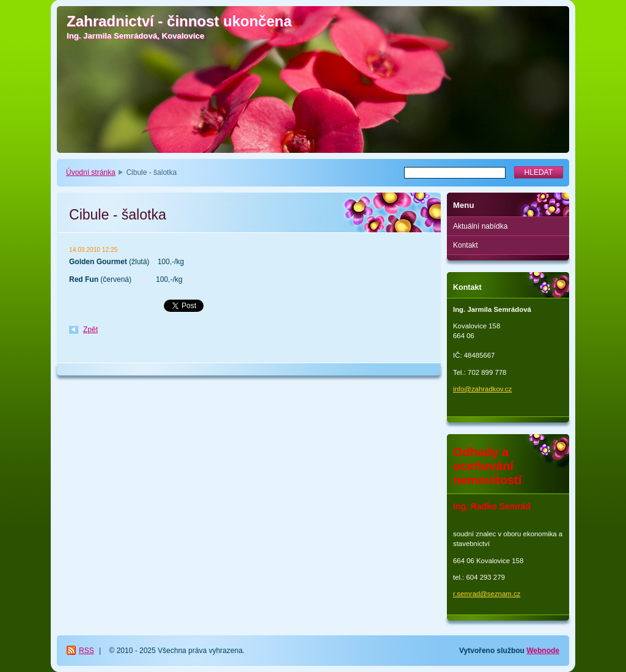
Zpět (90, 330)
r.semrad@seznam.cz (487, 594)
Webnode (543, 651)
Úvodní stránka (91, 172)
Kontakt (466, 245)
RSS (87, 651)
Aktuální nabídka (480, 226)
